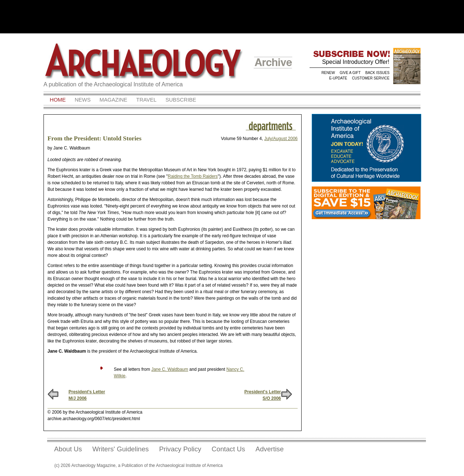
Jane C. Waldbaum (170, 369)
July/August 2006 (281, 139)
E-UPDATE (338, 78)
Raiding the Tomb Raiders (193, 176)
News (83, 100)
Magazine (114, 100)
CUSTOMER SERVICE (371, 78)
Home (58, 100)
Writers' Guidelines (121, 449)
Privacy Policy (180, 449)
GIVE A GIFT (350, 73)
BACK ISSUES (378, 73)
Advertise (270, 449)
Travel (146, 100)
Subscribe (181, 100)
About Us (68, 449)
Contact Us (228, 449)
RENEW (328, 73)
